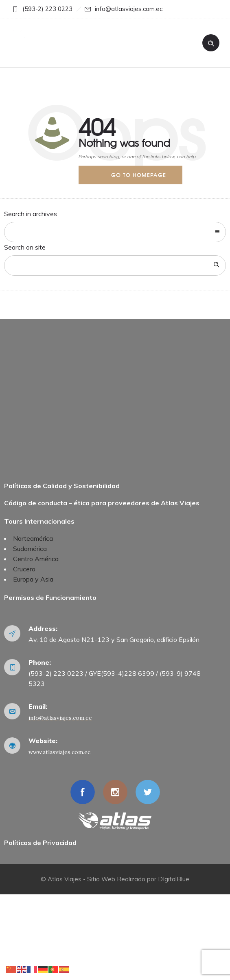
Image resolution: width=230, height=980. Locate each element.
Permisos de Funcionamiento (50, 597)
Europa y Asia (33, 579)
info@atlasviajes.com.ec (60, 718)
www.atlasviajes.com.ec (59, 752)
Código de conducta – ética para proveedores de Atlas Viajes (102, 503)
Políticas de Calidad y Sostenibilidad (62, 486)
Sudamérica (30, 549)
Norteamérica (33, 538)
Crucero (24, 569)
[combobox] (115, 232)
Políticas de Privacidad (40, 843)
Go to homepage (139, 175)
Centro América (36, 559)
